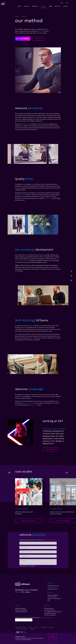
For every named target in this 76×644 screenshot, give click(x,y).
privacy (30, 627)
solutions (36, 6)
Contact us (48, 198)
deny (52, 641)
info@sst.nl (55, 595)
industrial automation (50, 613)
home (19, 6)
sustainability (43, 627)
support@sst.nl (57, 598)
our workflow (22, 39)
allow (53, 636)
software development (21, 610)
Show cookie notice (51, 540)
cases (50, 6)
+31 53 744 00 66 (52, 597)
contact (65, 6)
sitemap (32, 629)
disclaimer (51, 627)
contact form (34, 405)
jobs (49, 600)
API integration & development (53, 612)
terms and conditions (22, 629)
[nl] (67, 3)
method (44, 6)
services (27, 6)
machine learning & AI (50, 615)
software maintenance (21, 612)
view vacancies (50, 449)
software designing (20, 608)
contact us (38, 39)
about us (58, 6)
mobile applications (50, 610)
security (36, 627)
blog (62, 3)
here (32, 338)
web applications (49, 608)
